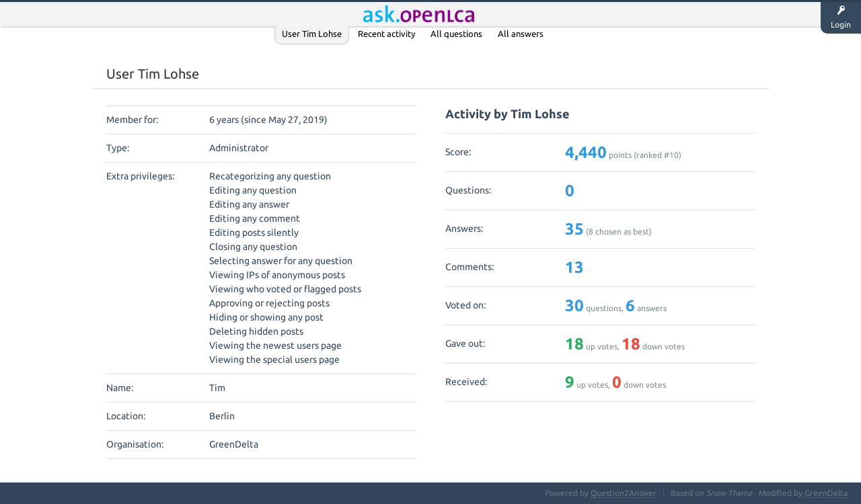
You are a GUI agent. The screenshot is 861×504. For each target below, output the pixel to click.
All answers (521, 34)
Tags (511, 14)
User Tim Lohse (312, 34)
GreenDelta (826, 493)
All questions (456, 34)
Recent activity (386, 34)
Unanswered (460, 14)
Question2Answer (624, 493)
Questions (397, 14)
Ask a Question (567, 14)
